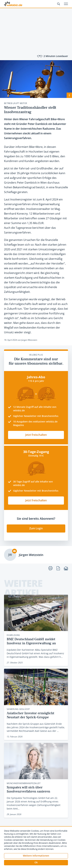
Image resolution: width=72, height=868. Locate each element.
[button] (36, 863)
